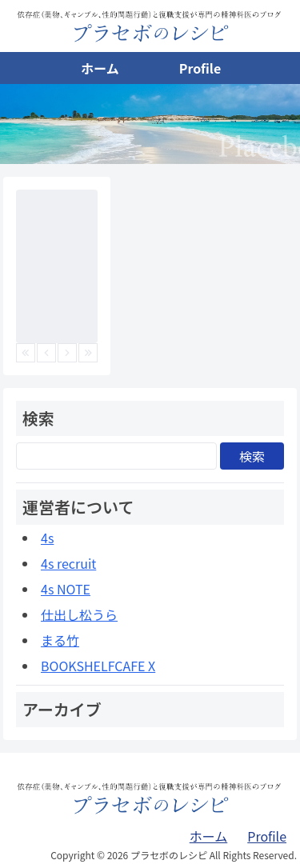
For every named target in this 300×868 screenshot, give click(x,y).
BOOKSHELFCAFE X (98, 666)
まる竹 (60, 640)
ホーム (100, 68)
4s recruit (68, 563)
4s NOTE (66, 589)
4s (47, 538)
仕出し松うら (79, 614)
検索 (252, 456)
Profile (200, 68)
